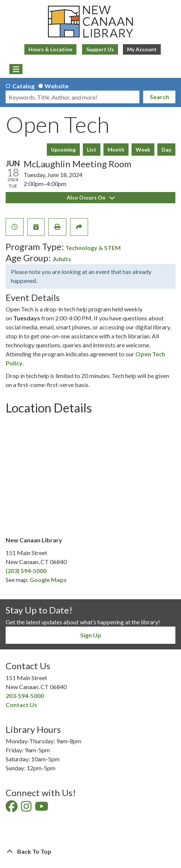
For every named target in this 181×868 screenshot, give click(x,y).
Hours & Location (50, 49)
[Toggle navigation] (16, 69)
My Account (142, 49)
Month (116, 150)
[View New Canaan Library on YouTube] (42, 808)
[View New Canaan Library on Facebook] (12, 808)
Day (166, 150)
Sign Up (91, 635)
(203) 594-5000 (26, 571)
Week (143, 150)
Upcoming (63, 150)
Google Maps (48, 580)
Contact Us (21, 705)
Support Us (100, 49)
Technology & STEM (93, 248)
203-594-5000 (25, 696)
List (92, 150)
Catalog (23, 86)
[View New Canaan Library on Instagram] (27, 808)
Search (159, 97)
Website (57, 86)
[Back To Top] (90, 852)
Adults (62, 259)
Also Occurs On (91, 197)
